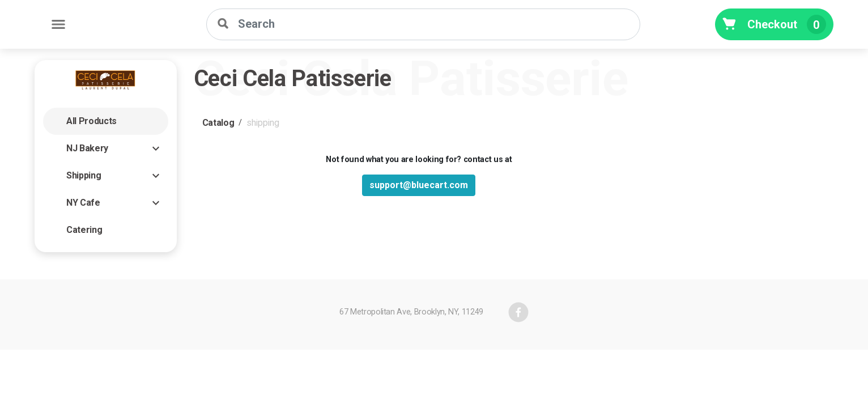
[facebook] (518, 312)
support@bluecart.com (419, 185)
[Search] (423, 24)
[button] (106, 121)
